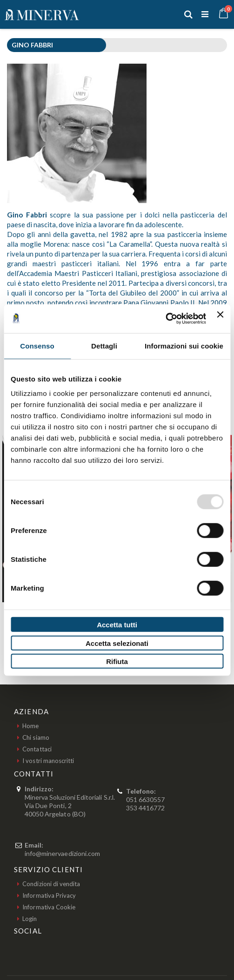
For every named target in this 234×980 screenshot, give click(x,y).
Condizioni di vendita (51, 884)
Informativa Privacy (49, 895)
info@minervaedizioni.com (63, 853)
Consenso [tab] (37, 345)
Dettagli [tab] (104, 345)
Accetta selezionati (117, 643)
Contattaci (37, 749)
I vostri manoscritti (48, 761)
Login (30, 919)
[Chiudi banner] (220, 318)
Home (30, 726)
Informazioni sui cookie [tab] (184, 345)
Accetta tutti (117, 625)
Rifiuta (117, 661)
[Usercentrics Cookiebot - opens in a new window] (165, 319)
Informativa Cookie (49, 907)
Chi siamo (36, 737)
